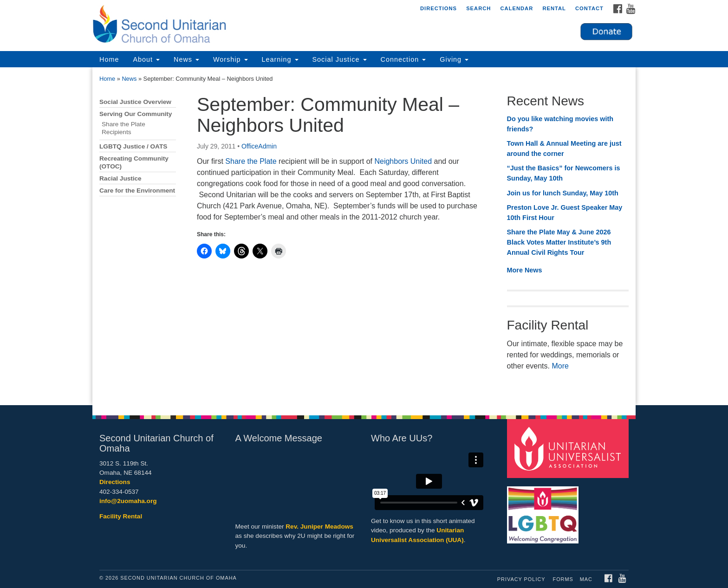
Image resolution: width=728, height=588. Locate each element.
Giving (454, 59)
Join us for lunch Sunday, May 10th (563, 193)
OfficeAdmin (259, 146)
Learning (280, 59)
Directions (439, 8)
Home (109, 59)
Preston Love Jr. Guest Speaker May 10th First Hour (565, 213)
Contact (589, 8)
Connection (403, 59)
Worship (231, 59)
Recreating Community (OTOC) (134, 162)
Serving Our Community (136, 114)
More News (525, 270)
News (186, 59)
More (560, 366)
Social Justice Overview (135, 102)
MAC (586, 579)
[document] (364, 236)
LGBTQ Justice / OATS (133, 146)
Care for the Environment (137, 191)
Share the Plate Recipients (123, 128)
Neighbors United (404, 161)
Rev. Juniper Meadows (319, 527)
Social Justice (340, 59)
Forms (563, 579)
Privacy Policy (521, 579)
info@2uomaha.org (128, 501)
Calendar (517, 8)
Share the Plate (251, 161)
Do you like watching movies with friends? (560, 124)
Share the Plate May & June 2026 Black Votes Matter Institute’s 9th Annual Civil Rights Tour (559, 242)
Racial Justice (120, 178)
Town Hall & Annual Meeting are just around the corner (564, 149)
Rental (554, 8)
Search (478, 8)
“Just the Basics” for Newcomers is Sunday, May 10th (564, 173)
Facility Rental (121, 516)
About (146, 59)
